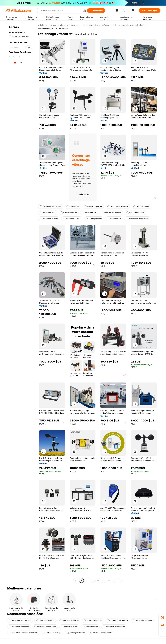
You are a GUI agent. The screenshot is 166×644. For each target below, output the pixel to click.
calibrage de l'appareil (111, 213)
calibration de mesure (118, 621)
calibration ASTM (69, 213)
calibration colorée (72, 219)
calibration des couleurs (45, 627)
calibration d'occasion (19, 627)
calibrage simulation (93, 621)
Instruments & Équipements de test (64, 25)
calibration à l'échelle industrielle (23, 633)
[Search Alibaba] (60, 11)
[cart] (125, 11)
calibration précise (93, 206)
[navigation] (21, 303)
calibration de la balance (20, 621)
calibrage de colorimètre (101, 633)
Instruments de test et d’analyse (97, 25)
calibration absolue (45, 621)
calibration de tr (48, 213)
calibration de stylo (49, 219)
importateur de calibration (138, 219)
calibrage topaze (94, 219)
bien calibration (90, 627)
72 (115, 580)
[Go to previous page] (76, 580)
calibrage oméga (141, 206)
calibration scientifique (118, 206)
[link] (162, 618)
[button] (84, 11)
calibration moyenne (142, 621)
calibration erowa (69, 627)
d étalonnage (73, 206)
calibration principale (69, 621)
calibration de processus (114, 627)
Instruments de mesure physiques (130, 25)
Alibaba (41, 25)
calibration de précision (51, 206)
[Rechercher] (96, 11)
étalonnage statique (52, 633)
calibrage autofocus (76, 633)
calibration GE (89, 213)
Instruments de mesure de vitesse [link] (53, 29)
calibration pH (114, 219)
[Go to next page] (120, 580)
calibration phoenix (135, 213)
